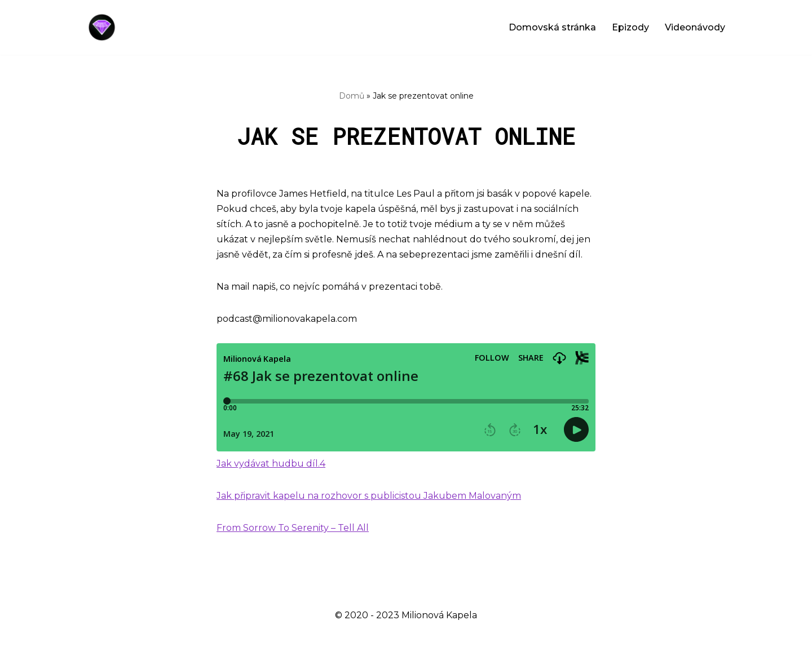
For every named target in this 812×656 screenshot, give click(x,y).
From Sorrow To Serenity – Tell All (293, 528)
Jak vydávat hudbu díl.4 (271, 464)
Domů (352, 96)
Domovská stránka (552, 27)
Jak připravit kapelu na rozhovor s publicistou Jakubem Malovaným (369, 496)
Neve (96, 642)
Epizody (630, 27)
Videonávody (695, 27)
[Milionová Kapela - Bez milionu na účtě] (105, 27)
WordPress (176, 642)
